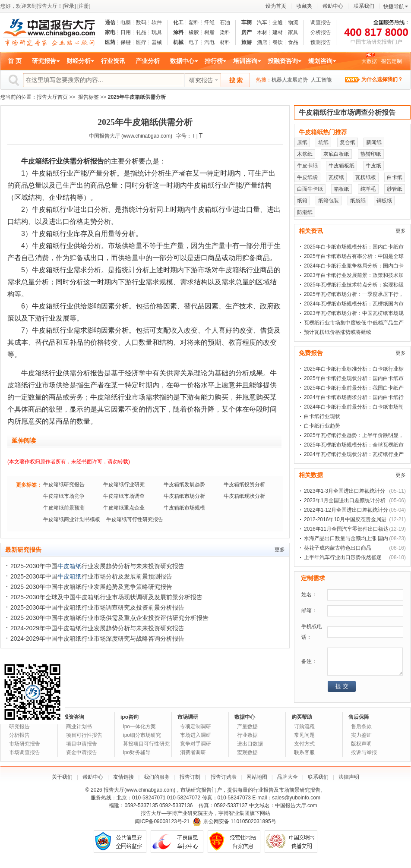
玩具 (157, 32)
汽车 (262, 22)
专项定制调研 (196, 726)
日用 (126, 32)
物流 (293, 22)
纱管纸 (395, 189)
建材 (278, 32)
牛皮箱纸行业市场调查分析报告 (347, 112)
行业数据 (247, 735)
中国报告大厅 (104, 136)
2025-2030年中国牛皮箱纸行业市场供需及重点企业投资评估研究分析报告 (109, 618)
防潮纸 (305, 212)
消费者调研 (193, 752)
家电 (110, 32)
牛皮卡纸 (307, 166)
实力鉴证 (361, 735)
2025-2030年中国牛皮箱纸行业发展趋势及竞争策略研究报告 (91, 587)
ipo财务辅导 (137, 752)
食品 (293, 42)
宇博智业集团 (234, 813)
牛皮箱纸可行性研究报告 (135, 519)
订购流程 (304, 726)
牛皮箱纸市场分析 (184, 496)
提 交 (342, 686)
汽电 (209, 42)
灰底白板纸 (336, 154)
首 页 (15, 61)
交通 (278, 22)
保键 (126, 42)
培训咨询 (245, 61)
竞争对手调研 (196, 744)
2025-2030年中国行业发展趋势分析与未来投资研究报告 (97, 566)
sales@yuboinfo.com (296, 798)
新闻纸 (374, 142)
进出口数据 (250, 744)
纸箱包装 (329, 201)
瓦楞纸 (336, 177)
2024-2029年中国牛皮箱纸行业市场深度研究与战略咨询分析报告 (97, 638)
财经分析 (79, 61)
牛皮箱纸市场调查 (124, 496)
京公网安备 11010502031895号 (234, 821)
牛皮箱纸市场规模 (184, 508)
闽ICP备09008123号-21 (162, 821)
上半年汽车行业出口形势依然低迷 (343, 557)
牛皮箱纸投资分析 (244, 484)
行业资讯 (113, 61)
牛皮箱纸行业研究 (124, 484)
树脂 (209, 32)
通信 (110, 22)
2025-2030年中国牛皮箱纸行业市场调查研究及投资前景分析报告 (97, 607)
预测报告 (321, 42)
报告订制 (190, 777)
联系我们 (364, 6)
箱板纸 (341, 189)
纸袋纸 (358, 201)
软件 (157, 22)
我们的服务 (157, 777)
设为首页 (276, 6)
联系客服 (304, 752)
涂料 (178, 32)
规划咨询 (320, 61)
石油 (225, 22)
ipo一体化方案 (139, 726)
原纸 (302, 142)
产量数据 (247, 726)
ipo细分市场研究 (142, 735)
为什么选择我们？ (382, 79)
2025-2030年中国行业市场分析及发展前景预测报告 (91, 576)
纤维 (209, 22)
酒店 (262, 42)
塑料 (194, 22)
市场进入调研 (196, 735)
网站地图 (257, 777)
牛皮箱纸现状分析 (244, 496)
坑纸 (323, 142)
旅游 (247, 42)
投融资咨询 (283, 61)
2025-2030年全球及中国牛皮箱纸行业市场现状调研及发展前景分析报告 (106, 597)
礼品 (141, 32)
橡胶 (194, 32)
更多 (280, 550)
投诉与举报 (364, 752)
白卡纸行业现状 (322, 416)
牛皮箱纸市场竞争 (64, 496)
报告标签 (89, 97)
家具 (293, 32)
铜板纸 (384, 201)
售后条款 (361, 726)
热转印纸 (371, 154)
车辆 (247, 22)
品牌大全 (288, 777)
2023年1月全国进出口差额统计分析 (345, 500)
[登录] (69, 6)
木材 (262, 32)
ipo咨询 (130, 717)
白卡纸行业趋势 (322, 426)
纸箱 (302, 201)
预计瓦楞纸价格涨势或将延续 (338, 332)
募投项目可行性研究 (146, 744)
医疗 (141, 42)
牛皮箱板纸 (341, 166)
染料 (225, 32)
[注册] (84, 6)
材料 (225, 42)
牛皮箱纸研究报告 (64, 484)
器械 (157, 42)
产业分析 (148, 61)
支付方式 (304, 744)
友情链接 (123, 777)
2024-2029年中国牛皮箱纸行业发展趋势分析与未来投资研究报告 (97, 628)
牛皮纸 (373, 166)
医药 (110, 42)
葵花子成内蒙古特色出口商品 (338, 548)
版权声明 (361, 744)
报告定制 (392, 61)
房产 (247, 32)
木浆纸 (305, 154)
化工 (178, 22)
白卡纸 (395, 177)
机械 (178, 42)
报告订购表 (224, 777)
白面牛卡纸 (310, 189)
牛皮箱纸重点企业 (124, 508)
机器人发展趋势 (290, 80)
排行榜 (214, 61)
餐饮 (278, 42)
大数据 (369, 61)
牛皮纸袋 (307, 177)
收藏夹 (304, 6)
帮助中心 (333, 6)
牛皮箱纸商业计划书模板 (72, 519)
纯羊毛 (368, 189)
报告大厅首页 (52, 97)
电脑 (126, 22)
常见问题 (304, 735)
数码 (141, 22)
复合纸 (348, 142)
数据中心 (182, 61)
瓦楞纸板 (366, 177)
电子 (194, 42)
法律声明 (349, 777)
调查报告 (321, 22)
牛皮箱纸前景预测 (64, 508)
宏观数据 (247, 752)
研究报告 (44, 61)
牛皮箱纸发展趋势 (184, 484)
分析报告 (321, 32)
